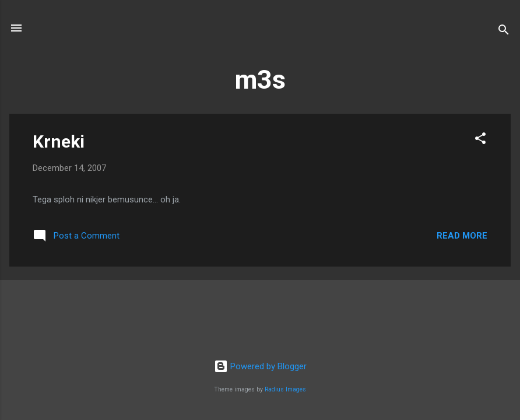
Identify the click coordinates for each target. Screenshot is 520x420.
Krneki (59, 141)
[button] (480, 140)
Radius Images (285, 389)
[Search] (504, 32)
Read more (462, 236)
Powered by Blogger (260, 366)
